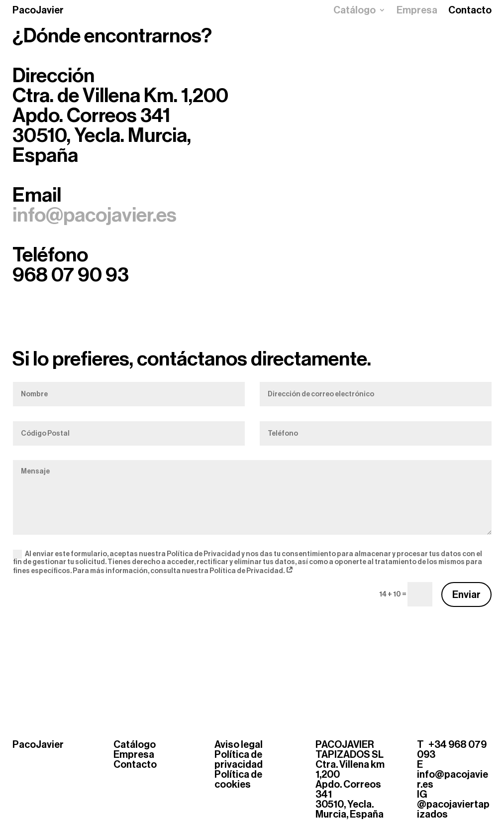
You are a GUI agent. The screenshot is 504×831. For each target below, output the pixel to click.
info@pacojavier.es (95, 215)
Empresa (417, 11)
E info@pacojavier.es (453, 774)
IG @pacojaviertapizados (453, 804)
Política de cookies (238, 779)
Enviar (466, 594)
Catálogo (354, 11)
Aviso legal (239, 744)
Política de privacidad (239, 759)
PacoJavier (38, 10)
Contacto (470, 11)
